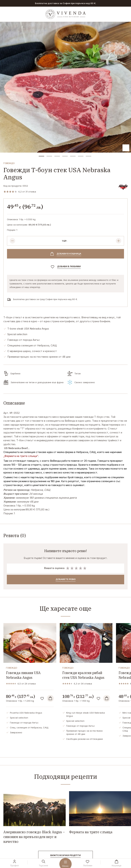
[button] (41, 156)
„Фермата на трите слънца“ (21, 456)
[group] (65, 87)
